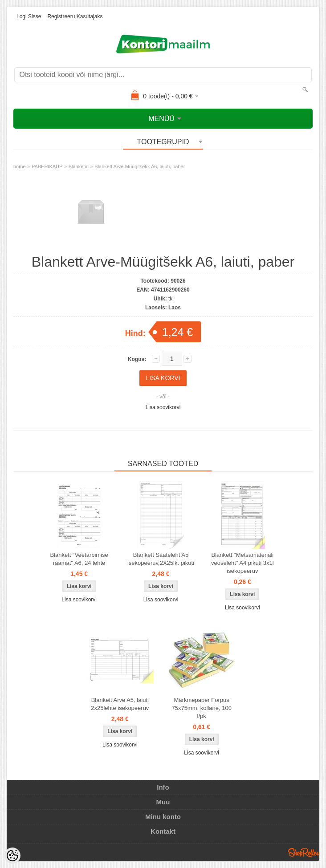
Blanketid (79, 166)
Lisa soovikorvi (163, 407)
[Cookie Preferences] (12, 856)
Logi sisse (29, 16)
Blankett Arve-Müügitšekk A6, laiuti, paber (140, 166)
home (20, 166)
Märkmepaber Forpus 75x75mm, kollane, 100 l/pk (201, 708)
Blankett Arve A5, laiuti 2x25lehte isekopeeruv (120, 704)
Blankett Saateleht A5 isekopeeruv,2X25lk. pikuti (161, 559)
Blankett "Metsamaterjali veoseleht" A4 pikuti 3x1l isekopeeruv (242, 563)
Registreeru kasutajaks (75, 16)
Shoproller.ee (304, 852)
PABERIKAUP (47, 166)
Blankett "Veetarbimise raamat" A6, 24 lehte (79, 559)
